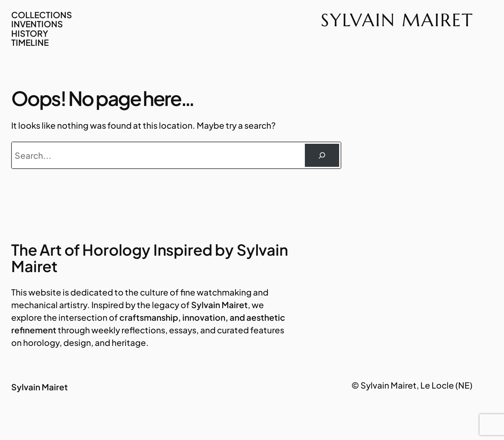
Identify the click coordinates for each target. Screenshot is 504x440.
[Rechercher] (322, 155)
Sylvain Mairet (397, 20)
